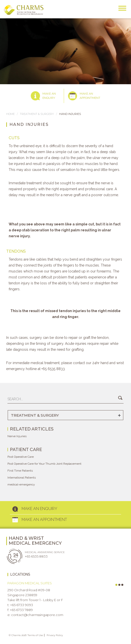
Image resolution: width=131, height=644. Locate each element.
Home (10, 114)
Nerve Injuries (17, 436)
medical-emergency (21, 484)
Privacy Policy (55, 635)
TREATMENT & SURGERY (37, 114)
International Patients (22, 478)
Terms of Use (35, 635)
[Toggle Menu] (122, 8)
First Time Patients (20, 471)
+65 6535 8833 (36, 556)
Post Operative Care (21, 457)
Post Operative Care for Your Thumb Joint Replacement (44, 464)
